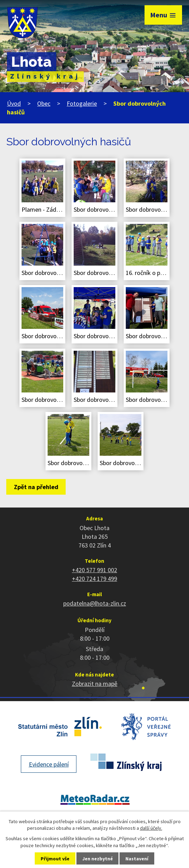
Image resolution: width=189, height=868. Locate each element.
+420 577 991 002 (94, 570)
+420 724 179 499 (94, 579)
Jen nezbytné (98, 859)
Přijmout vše (55, 859)
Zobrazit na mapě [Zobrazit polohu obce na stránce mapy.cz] (95, 684)
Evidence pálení (49, 764)
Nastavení (137, 859)
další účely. (151, 828)
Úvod (14, 103)
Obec (44, 103)
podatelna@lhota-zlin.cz (95, 603)
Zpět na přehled (36, 487)
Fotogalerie (82, 103)
